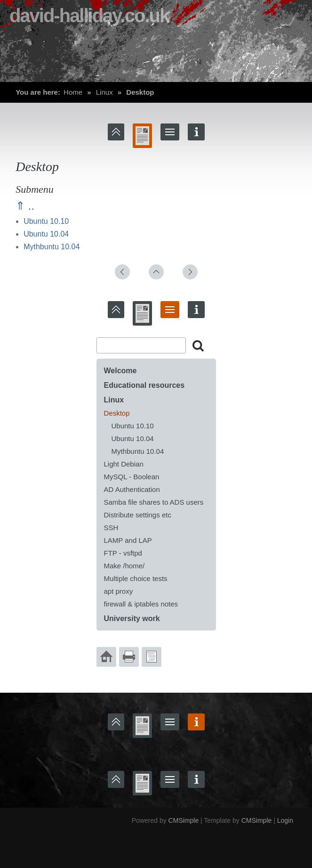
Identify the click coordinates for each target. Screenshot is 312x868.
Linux (104, 92)
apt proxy (119, 591)
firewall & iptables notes (141, 604)
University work (132, 618)
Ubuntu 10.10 (46, 221)
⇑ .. (25, 206)
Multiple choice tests (136, 578)
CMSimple (184, 820)
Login (285, 820)
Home (73, 92)
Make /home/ (124, 566)
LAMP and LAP (128, 540)
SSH (111, 528)
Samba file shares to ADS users (154, 502)
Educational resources (144, 385)
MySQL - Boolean (132, 477)
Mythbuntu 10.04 (52, 247)
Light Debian (124, 464)
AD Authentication (132, 489)
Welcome (120, 371)
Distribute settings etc (138, 515)
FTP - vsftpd (123, 553)
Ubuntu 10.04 (46, 234)
